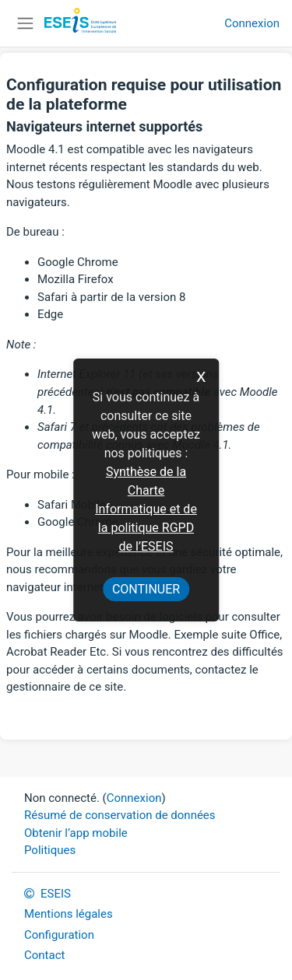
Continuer (146, 589)
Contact (44, 955)
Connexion (252, 23)
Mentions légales (69, 914)
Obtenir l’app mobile (76, 833)
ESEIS (47, 894)
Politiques (50, 850)
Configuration (59, 935)
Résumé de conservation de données (120, 815)
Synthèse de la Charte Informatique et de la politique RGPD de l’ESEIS (146, 509)
